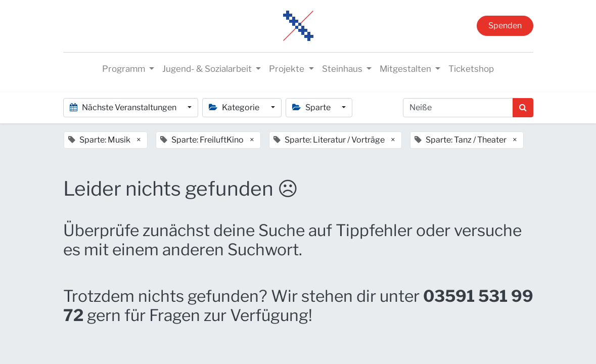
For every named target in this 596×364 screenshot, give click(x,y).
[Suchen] (523, 108)
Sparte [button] (312, 107)
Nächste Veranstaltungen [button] (124, 107)
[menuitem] (471, 69)
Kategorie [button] (235, 107)
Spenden (505, 26)
